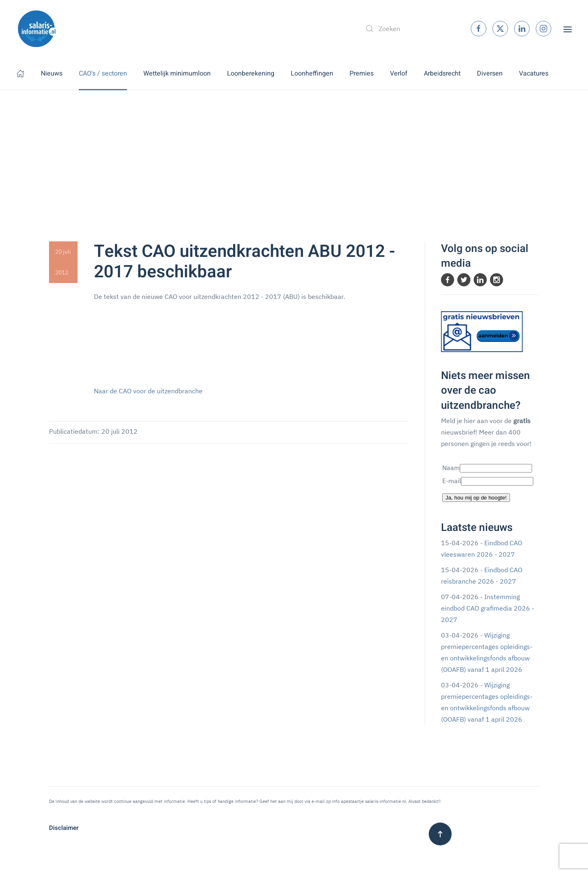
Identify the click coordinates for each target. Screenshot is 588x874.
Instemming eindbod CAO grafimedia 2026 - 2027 (488, 608)
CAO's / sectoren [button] (103, 74)
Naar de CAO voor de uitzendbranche (148, 391)
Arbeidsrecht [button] (442, 74)
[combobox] (410, 29)
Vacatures (534, 74)
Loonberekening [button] (251, 74)
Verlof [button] (399, 74)
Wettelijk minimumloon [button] (177, 74)
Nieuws (52, 74)
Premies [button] (362, 74)
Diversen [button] (490, 74)
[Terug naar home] (37, 29)
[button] (568, 29)
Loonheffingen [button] (312, 74)
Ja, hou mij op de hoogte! (476, 498)
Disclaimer (64, 828)
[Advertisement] (294, 152)
